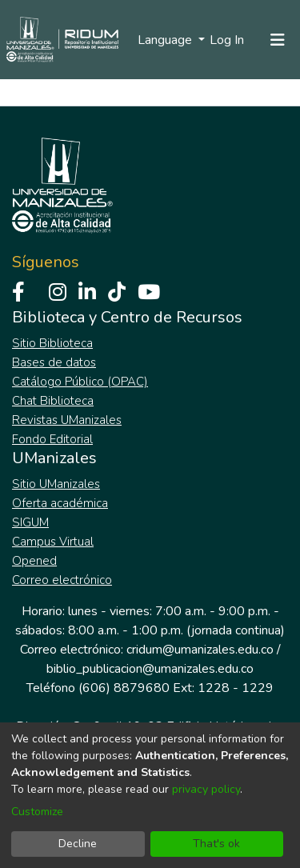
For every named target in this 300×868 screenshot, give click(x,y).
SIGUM (30, 522)
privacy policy (206, 789)
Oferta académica (60, 503)
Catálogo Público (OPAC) (80, 382)
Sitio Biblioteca (52, 343)
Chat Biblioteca (53, 401)
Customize (37, 812)
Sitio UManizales (56, 484)
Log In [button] (228, 40)
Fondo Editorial (52, 439)
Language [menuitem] (166, 40)
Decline (78, 844)
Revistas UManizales (67, 420)
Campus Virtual (53, 542)
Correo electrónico (62, 580)
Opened (34, 561)
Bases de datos (54, 362)
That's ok (216, 844)
